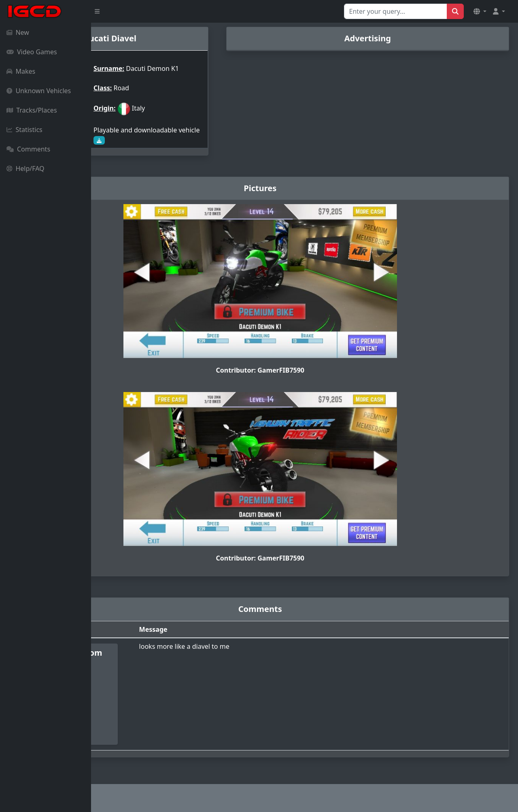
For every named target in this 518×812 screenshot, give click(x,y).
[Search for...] (396, 11)
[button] (480, 11)
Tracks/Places (32, 110)
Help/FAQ (25, 168)
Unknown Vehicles (39, 91)
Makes (21, 71)
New (18, 32)
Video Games (32, 52)
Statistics (24, 130)
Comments (28, 149)
